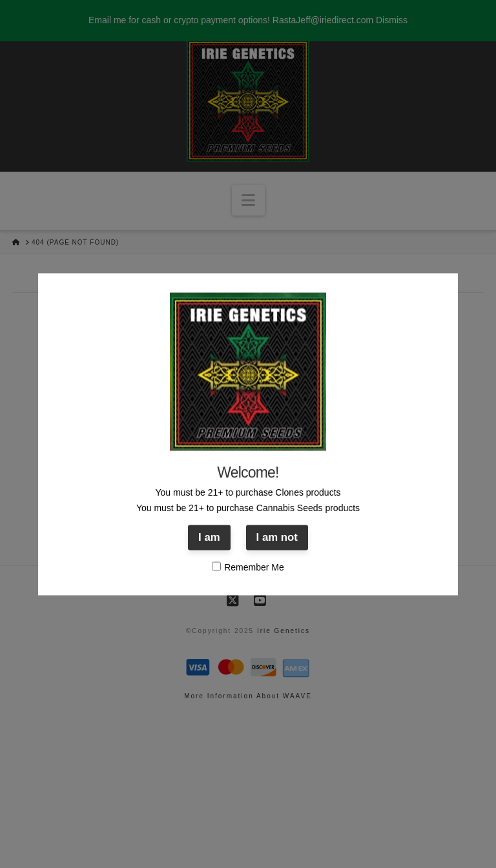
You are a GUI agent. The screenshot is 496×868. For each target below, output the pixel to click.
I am (209, 538)
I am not (277, 538)
